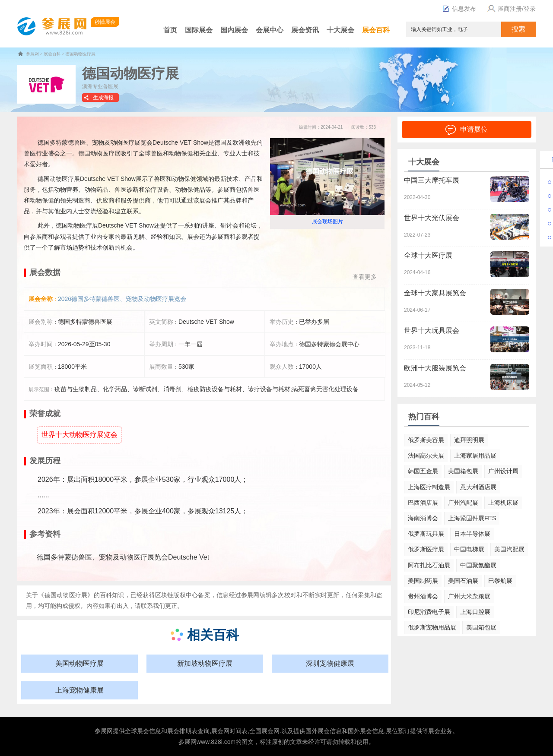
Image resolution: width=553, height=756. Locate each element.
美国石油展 (463, 581)
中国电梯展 (469, 549)
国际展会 (199, 30)
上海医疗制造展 (429, 487)
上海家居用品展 (475, 455)
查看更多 (365, 277)
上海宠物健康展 (79, 690)
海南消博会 (423, 518)
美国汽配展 (509, 549)
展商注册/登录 (510, 9)
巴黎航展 (500, 581)
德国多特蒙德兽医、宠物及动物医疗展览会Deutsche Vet (123, 557)
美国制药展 (423, 581)
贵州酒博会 (423, 596)
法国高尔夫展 (426, 455)
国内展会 (234, 30)
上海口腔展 (475, 612)
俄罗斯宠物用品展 (432, 627)
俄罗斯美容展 (426, 440)
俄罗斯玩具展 (426, 534)
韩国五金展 (423, 471)
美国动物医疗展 (79, 663)
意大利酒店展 (478, 487)
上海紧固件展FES (472, 518)
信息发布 (459, 9)
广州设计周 (503, 471)
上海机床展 (503, 503)
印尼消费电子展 (429, 612)
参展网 (32, 54)
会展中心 (270, 30)
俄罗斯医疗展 (426, 549)
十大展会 (340, 30)
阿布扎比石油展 (429, 565)
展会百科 (376, 30)
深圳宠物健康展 (330, 663)
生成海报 (103, 98)
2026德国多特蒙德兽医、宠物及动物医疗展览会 (122, 299)
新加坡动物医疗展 (205, 663)
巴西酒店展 (423, 503)
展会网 (220, 731)
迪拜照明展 (469, 440)
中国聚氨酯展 (478, 565)
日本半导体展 (472, 534)
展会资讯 (305, 30)
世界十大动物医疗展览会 (79, 435)
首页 (170, 30)
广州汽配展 (463, 503)
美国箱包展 (463, 471)
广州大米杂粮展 (469, 596)
